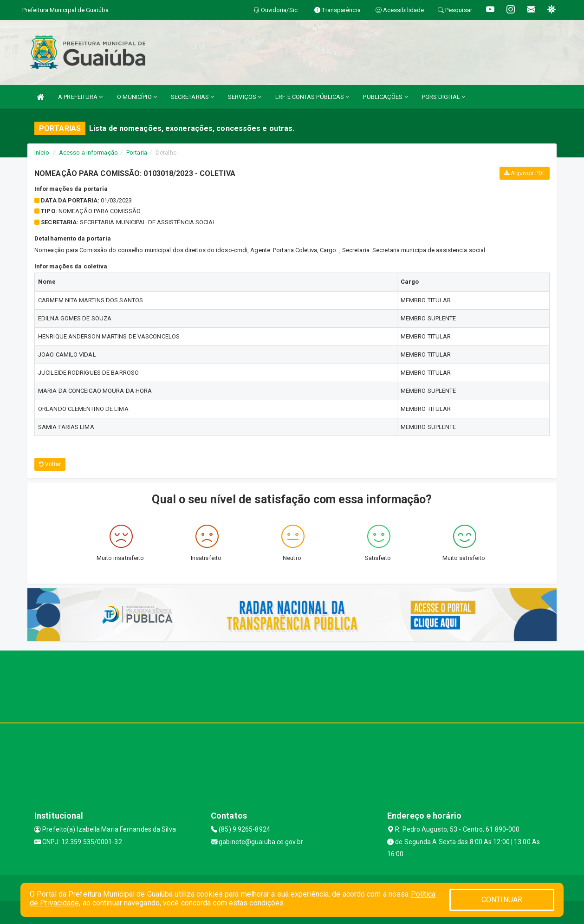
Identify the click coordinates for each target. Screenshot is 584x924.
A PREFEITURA (80, 97)
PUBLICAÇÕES (385, 97)
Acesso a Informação (88, 153)
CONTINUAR (502, 900)
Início (42, 153)
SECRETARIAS (192, 97)
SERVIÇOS (245, 97)
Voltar (50, 464)
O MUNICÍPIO (137, 97)
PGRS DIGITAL (444, 97)
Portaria (137, 153)
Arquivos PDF (525, 173)
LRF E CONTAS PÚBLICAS (312, 97)
